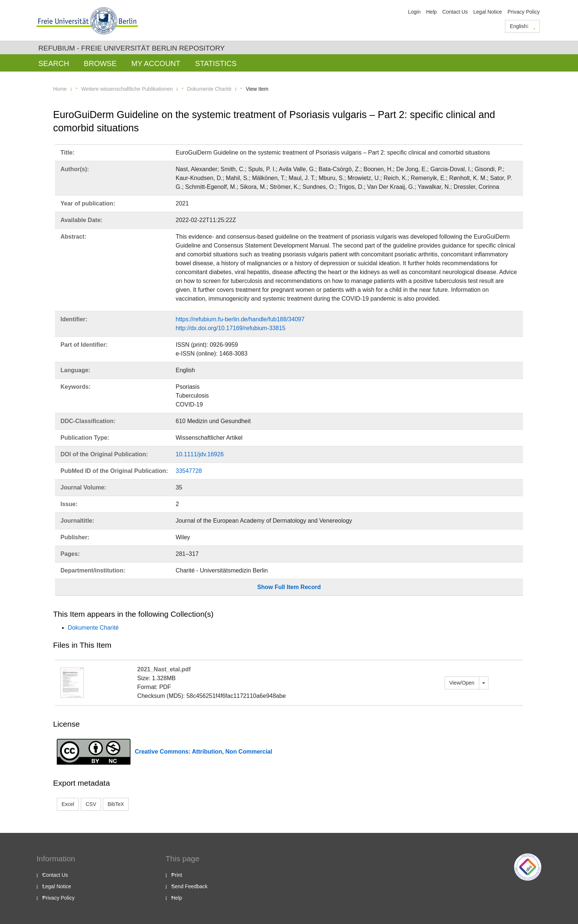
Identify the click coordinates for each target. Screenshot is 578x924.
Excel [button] (68, 804)
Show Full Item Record (289, 587)
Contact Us (455, 12)
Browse (100, 63)
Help (431, 12)
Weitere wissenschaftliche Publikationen (127, 89)
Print (177, 875)
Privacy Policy (524, 12)
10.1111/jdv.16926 (200, 454)
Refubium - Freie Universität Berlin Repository (132, 48)
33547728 (189, 471)
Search (54, 63)
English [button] (523, 26)
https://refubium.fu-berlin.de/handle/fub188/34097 (240, 319)
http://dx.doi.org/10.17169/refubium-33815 (231, 328)
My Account (156, 63)
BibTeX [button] (116, 804)
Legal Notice (488, 12)
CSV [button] (91, 804)
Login (414, 12)
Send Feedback (189, 886)
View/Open (462, 683)
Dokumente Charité (209, 89)
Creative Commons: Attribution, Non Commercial (204, 752)
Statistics (216, 63)
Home (60, 89)
